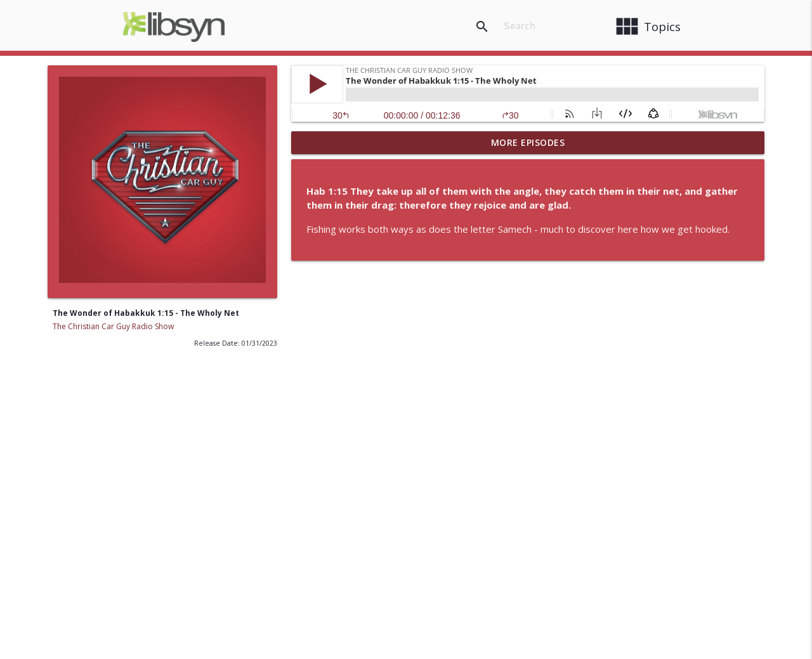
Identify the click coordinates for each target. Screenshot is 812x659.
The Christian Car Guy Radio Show (113, 326)
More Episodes (528, 142)
